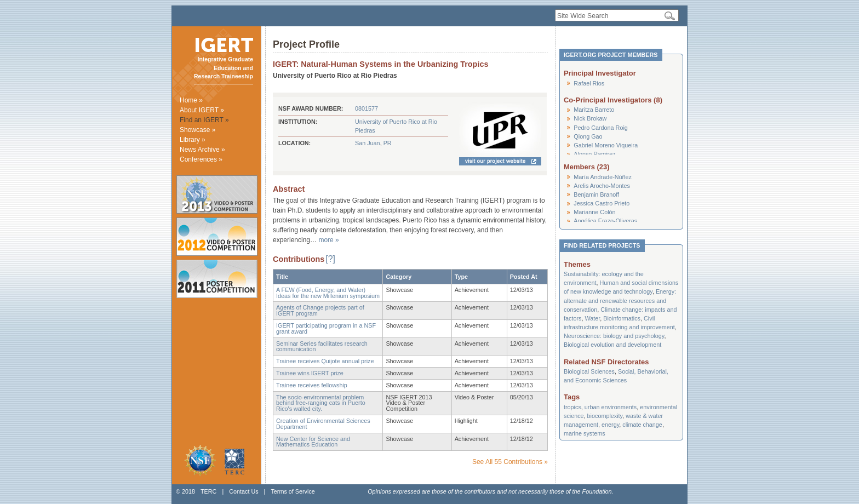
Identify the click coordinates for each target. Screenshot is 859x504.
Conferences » (201, 159)
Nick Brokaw (590, 118)
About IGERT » (202, 110)
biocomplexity (605, 416)
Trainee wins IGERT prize (310, 373)
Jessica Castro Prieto (602, 203)
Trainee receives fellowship (312, 385)
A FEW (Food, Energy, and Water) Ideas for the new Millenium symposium (328, 293)
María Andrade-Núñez (603, 177)
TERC (208, 491)
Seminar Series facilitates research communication (322, 346)
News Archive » (202, 150)
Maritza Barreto (594, 110)
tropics (572, 407)
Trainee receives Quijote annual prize (325, 361)
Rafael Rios (589, 83)
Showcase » (197, 130)
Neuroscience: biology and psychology (614, 336)
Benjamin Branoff (596, 194)
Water (592, 318)
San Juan (368, 143)
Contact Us (244, 491)
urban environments (611, 407)
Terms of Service (293, 491)
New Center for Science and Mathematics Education (313, 442)
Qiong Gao (588, 136)
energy (610, 425)
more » (328, 240)
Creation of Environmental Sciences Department (323, 424)
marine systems (585, 433)
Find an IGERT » (204, 120)
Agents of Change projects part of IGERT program (320, 310)
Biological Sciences (589, 371)
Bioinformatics (622, 318)
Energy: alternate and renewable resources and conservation (620, 300)
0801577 (366, 108)
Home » (191, 100)
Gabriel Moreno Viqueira (606, 145)
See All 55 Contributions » (510, 462)
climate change (642, 425)
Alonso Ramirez (594, 154)
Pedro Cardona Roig (600, 128)
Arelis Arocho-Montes (602, 186)
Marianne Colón (594, 212)
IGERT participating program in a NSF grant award (326, 328)
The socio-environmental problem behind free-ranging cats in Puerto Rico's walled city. (321, 403)
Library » (193, 140)
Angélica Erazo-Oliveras (605, 221)
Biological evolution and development (612, 345)
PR (388, 143)
